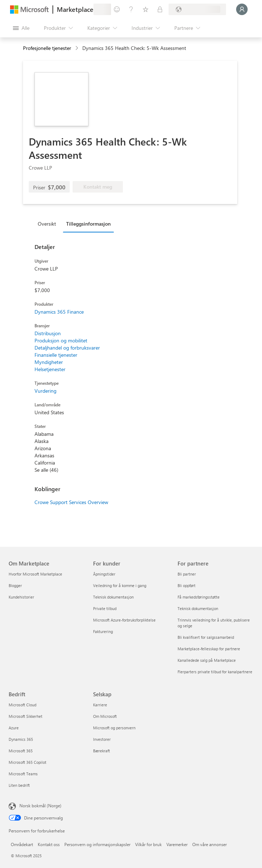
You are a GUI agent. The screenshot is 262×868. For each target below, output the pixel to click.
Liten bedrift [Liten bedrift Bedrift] (19, 785)
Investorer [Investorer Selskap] (102, 739)
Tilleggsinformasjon (88, 224)
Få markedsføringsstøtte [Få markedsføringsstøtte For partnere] (199, 597)
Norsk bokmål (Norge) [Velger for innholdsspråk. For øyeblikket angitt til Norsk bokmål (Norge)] (40, 805)
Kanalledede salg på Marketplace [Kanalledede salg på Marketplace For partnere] (207, 660)
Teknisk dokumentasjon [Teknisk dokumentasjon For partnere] (198, 608)
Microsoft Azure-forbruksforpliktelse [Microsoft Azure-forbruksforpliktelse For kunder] (124, 620)
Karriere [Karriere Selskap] (100, 705)
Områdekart (22, 844)
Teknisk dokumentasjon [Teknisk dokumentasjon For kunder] (113, 597)
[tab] (49, 223)
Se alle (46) (46, 470)
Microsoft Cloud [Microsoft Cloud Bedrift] (22, 705)
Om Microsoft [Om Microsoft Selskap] (105, 716)
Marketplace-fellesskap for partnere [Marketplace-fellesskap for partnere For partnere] (209, 649)
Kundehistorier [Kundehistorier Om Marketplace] (21, 597)
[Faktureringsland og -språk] (197, 9)
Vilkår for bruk (148, 844)
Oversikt (47, 224)
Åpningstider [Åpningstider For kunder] (104, 574)
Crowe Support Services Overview (71, 502)
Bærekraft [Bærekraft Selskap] (102, 751)
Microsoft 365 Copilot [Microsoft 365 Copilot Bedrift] (27, 762)
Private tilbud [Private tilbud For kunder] (105, 608)
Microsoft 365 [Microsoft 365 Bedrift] (21, 751)
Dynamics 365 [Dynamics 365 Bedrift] (21, 739)
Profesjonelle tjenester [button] (47, 48)
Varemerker (177, 844)
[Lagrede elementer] (146, 9)
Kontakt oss (49, 844)
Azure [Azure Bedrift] (14, 728)
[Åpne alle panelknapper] (21, 28)
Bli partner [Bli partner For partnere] (187, 574)
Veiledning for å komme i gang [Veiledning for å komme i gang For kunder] (120, 585)
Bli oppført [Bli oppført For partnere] (187, 585)
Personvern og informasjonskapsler (97, 844)
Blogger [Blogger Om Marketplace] (15, 585)
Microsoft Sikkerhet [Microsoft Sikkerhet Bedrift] (26, 716)
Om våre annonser (210, 844)
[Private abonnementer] (160, 9)
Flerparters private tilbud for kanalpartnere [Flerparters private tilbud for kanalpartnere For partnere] (215, 672)
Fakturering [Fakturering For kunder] (103, 631)
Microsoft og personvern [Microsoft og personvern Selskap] (114, 728)
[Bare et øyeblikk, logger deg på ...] (242, 9)
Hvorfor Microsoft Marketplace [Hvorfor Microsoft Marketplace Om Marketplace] (35, 574)
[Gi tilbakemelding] (117, 9)
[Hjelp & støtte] (131, 9)
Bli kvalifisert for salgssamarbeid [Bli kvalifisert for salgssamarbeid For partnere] (206, 637)
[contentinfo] (77, 48)
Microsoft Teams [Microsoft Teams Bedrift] (23, 774)
